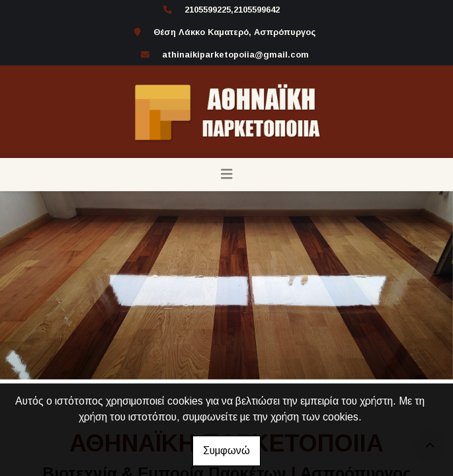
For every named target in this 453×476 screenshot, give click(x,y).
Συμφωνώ (226, 451)
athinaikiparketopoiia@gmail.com (235, 55)
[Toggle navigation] (227, 175)
